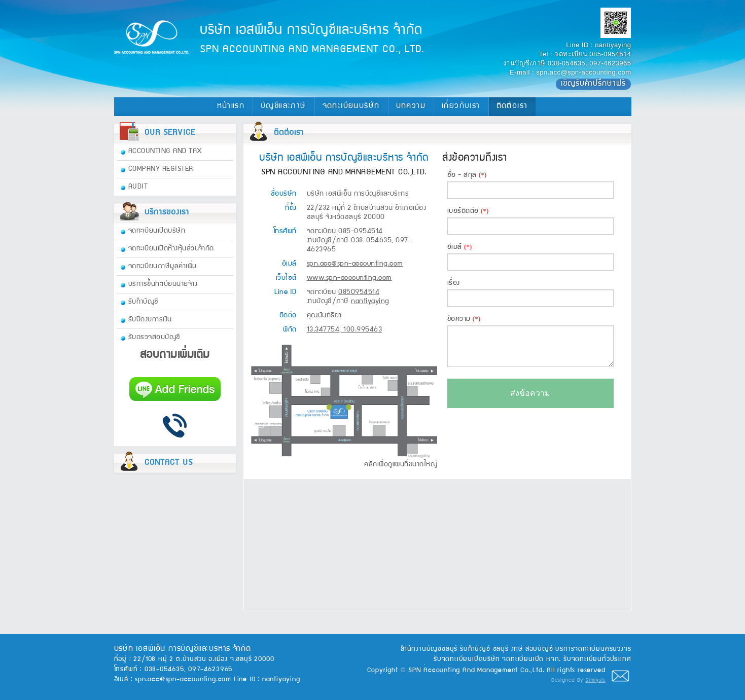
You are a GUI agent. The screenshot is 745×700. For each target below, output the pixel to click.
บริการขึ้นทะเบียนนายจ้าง (163, 284)
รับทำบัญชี (144, 302)
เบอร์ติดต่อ (530, 221)
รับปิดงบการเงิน (150, 320)
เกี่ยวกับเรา (461, 106)
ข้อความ (530, 341)
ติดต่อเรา (512, 106)
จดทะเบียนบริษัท (351, 106)
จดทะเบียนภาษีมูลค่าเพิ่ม (163, 267)
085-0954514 (610, 54)
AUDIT (138, 187)
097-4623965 (610, 63)
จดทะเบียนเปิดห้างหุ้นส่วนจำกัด (171, 249)
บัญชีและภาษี (283, 106)
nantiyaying (613, 45)
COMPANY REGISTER (161, 169)
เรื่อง (530, 293)
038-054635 (566, 63)
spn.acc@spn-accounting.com (583, 72)
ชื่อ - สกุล (530, 185)
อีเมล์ (530, 257)
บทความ (411, 106)
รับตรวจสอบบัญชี (154, 338)
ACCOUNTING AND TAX (165, 152)
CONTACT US (169, 463)
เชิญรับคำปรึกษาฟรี (593, 84)
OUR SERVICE (170, 133)
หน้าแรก (231, 106)
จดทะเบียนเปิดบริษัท (157, 231)
